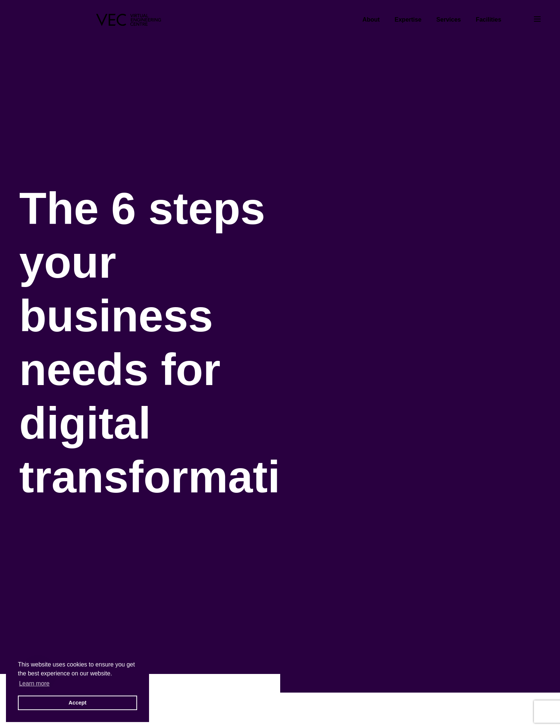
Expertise (408, 20)
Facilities (488, 20)
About (371, 20)
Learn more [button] (34, 683)
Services (449, 20)
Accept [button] (77, 703)
